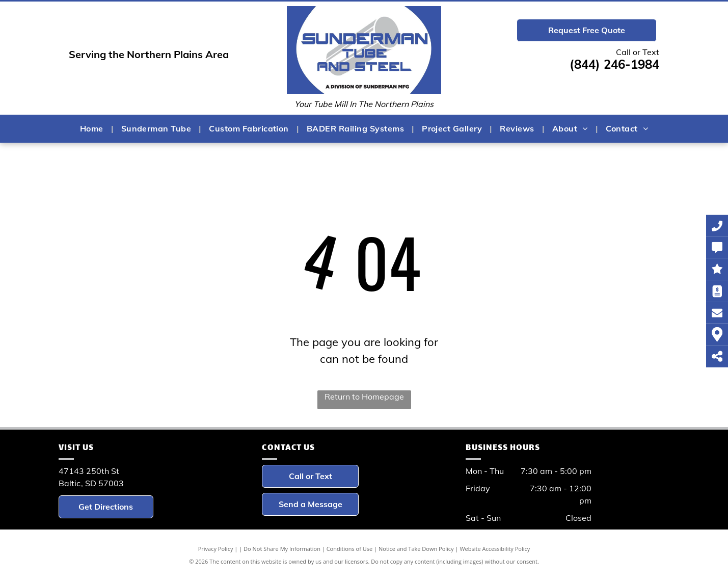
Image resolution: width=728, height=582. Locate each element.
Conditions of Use (350, 549)
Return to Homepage (364, 396)
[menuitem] (93, 128)
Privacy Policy (216, 549)
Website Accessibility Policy (495, 549)
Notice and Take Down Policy (416, 549)
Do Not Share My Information (282, 549)
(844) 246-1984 (614, 64)
